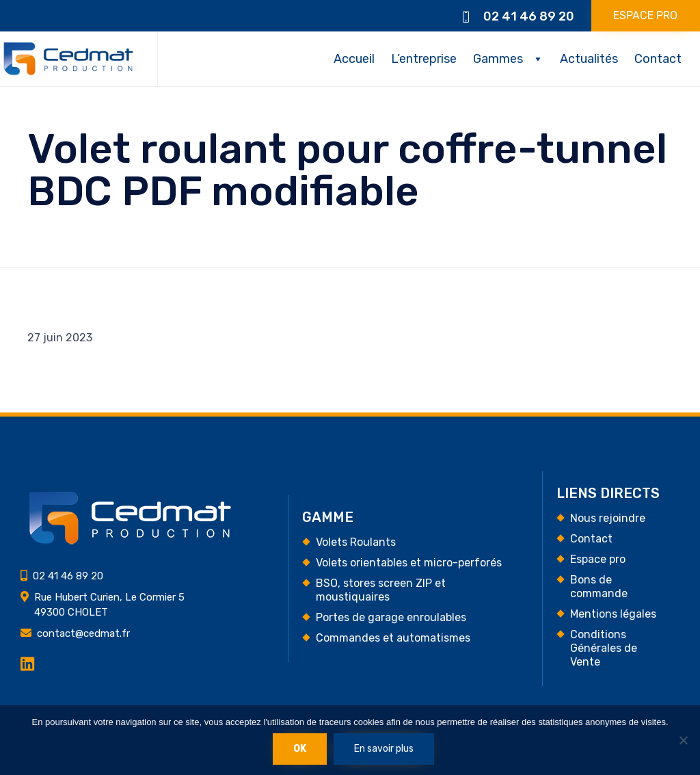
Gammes (498, 59)
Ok (300, 749)
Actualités (589, 59)
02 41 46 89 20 (529, 16)
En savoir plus (384, 749)
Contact (658, 59)
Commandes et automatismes (393, 638)
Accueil (354, 59)
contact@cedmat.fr (83, 633)
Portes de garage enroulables (391, 617)
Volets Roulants (356, 542)
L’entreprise (424, 59)
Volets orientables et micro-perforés (409, 563)
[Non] (683, 740)
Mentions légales (613, 614)
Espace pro (598, 559)
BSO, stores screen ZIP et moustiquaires (381, 590)
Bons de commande (599, 587)
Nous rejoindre (608, 518)
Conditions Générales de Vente (604, 648)
